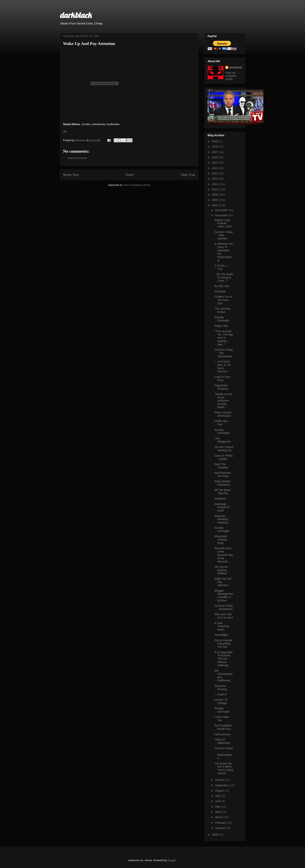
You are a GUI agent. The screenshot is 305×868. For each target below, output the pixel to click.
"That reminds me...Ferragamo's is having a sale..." (224, 338)
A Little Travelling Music (222, 626)
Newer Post (71, 175)
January (220, 828)
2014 (215, 168)
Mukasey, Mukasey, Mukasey (222, 519)
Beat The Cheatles (221, 466)
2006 (215, 835)
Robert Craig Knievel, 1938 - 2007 (223, 223)
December (222, 210)
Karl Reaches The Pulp (223, 474)
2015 (215, 163)
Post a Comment (77, 158)
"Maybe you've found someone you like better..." (223, 401)
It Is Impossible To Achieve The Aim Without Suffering (223, 659)
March (219, 817)
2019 (215, 141)
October (220, 780)
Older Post (188, 175)
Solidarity (220, 499)
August (220, 791)
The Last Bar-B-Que (223, 310)
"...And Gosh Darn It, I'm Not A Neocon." (222, 366)
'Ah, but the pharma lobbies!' (221, 570)
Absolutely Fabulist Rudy (221, 540)
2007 (215, 205)
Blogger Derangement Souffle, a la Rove (224, 596)
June (218, 801)
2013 (215, 173)
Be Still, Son (222, 286)
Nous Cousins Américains (223, 414)
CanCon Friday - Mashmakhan (224, 753)
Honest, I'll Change (221, 701)
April (218, 812)
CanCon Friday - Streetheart (224, 607)
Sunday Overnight (222, 319)
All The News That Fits (222, 492)
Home (130, 175)
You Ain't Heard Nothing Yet (224, 449)
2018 (215, 147)
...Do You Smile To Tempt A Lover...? (224, 278)
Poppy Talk (221, 326)
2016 (215, 157)
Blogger (172, 860)
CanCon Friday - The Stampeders (224, 353)
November (222, 215)
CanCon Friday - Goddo (224, 457)
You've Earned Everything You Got (223, 644)
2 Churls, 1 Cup (221, 267)
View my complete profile (231, 76)
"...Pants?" (221, 694)
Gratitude (220, 291)
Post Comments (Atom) (137, 185)
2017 (215, 152)
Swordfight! (221, 635)
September (222, 785)
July (218, 796)
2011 (215, 184)
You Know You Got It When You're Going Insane (224, 768)
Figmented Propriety (221, 387)
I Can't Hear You (222, 719)
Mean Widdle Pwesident (222, 483)
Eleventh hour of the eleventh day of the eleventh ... (224, 555)
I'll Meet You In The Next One (223, 300)
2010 (215, 189)
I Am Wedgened (222, 440)
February (221, 823)
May (218, 807)
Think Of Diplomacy (222, 741)
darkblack (76, 15)
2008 (215, 200)
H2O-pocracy (222, 734)
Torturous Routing (220, 688)
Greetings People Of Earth (222, 507)
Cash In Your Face (222, 378)
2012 (215, 179)
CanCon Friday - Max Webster (224, 235)
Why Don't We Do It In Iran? (224, 616)
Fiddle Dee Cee (221, 423)
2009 (215, 195)
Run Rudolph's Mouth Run (223, 727)
